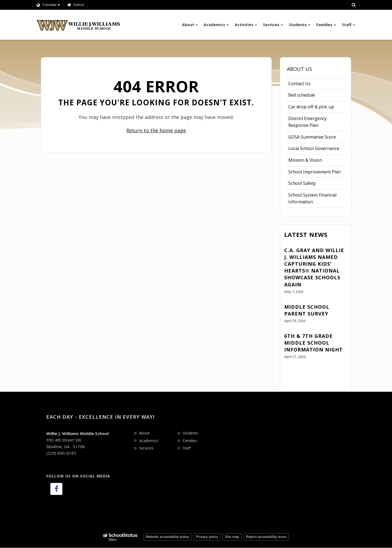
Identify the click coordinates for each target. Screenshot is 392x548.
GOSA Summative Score (312, 137)
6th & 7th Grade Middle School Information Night (313, 343)
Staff (187, 448)
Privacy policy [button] (207, 537)
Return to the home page (156, 130)
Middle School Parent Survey (307, 310)
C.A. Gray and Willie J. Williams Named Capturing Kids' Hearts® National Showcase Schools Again (314, 267)
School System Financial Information (312, 200)
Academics (149, 441)
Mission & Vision (305, 160)
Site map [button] (232, 537)
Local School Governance (314, 148)
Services (146, 448)
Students (190, 433)
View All (292, 372)
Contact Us (299, 84)
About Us (299, 69)
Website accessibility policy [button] (168, 537)
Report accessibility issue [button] (266, 537)
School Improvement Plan (318, 173)
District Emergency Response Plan (307, 122)
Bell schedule (310, 96)
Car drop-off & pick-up (311, 107)
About (144, 433)
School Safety (302, 183)
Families (190, 441)
